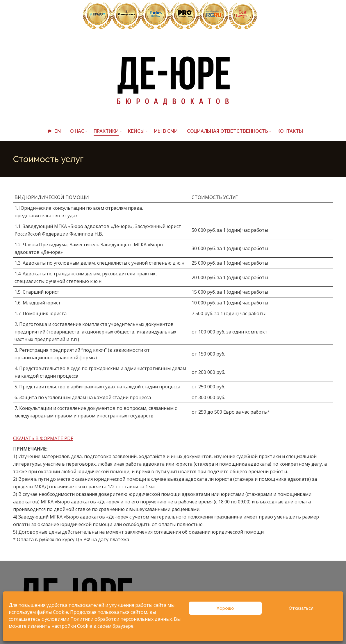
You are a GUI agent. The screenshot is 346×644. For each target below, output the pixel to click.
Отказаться (301, 608)
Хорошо (225, 608)
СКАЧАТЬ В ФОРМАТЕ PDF (43, 438)
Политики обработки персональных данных (121, 619)
